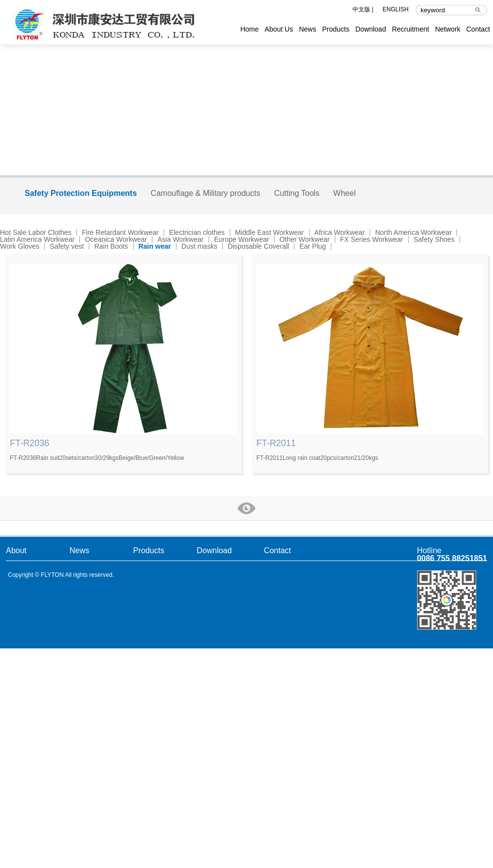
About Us (279, 29)
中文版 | (363, 10)
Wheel (344, 193)
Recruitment (410, 29)
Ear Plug (313, 246)
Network (447, 29)
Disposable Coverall (259, 246)
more (246, 508)
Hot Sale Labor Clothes (36, 232)
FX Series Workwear (372, 239)
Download (371, 29)
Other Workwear (305, 239)
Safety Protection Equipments (81, 193)
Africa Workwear (340, 232)
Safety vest (67, 246)
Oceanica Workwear (116, 239)
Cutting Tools (297, 193)
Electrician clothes (197, 232)
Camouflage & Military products (206, 193)
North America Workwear (413, 232)
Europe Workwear (242, 239)
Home (249, 29)
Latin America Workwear (37, 239)
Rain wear (155, 246)
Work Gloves (20, 246)
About (16, 550)
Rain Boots (111, 246)
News (307, 29)
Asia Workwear (180, 239)
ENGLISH (396, 10)
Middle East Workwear (270, 232)
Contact (478, 29)
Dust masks (199, 246)
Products (335, 29)
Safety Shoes (434, 239)
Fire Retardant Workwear (120, 232)
